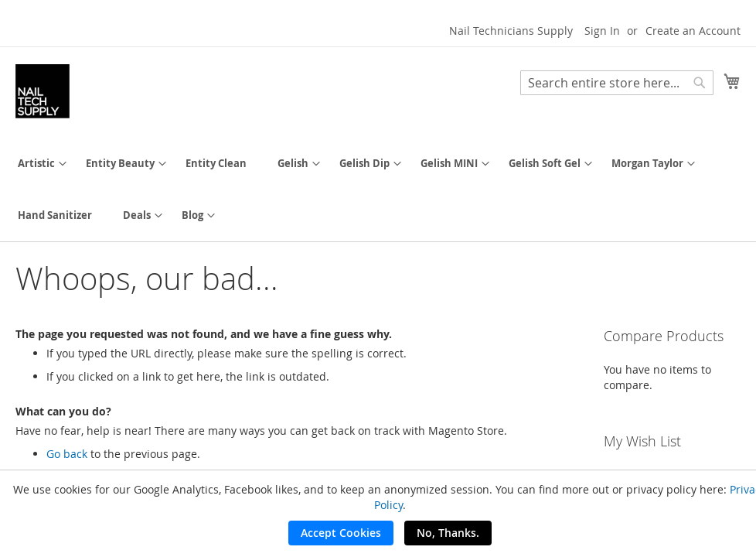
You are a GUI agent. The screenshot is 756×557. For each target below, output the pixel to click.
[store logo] (43, 91)
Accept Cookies (341, 533)
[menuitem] (36, 164)
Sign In (602, 31)
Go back (67, 454)
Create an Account (693, 31)
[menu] (378, 190)
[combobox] (617, 83)
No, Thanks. (448, 533)
